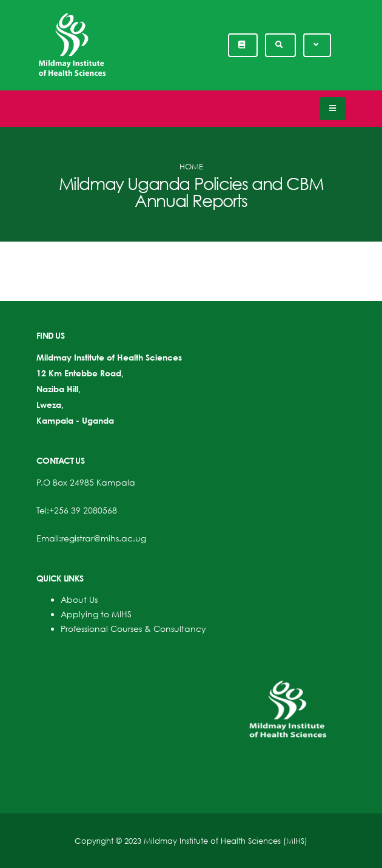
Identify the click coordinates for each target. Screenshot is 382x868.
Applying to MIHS (96, 614)
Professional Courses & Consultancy (133, 629)
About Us (79, 599)
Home (191, 166)
